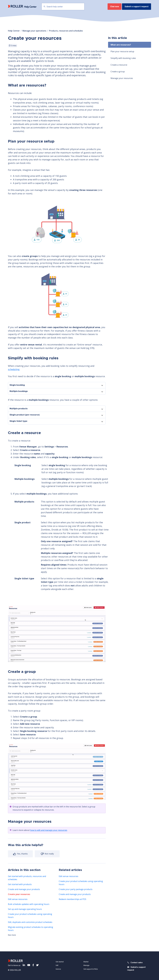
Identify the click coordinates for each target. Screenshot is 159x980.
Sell (57, 965)
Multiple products (19, 409)
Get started (60, 962)
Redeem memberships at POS (72, 899)
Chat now (115, 7)
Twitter (37, 965)
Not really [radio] (49, 854)
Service (58, 969)
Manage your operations (34, 31)
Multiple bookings (19, 391)
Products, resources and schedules (66, 31)
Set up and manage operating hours (25, 909)
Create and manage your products (24, 889)
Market (86, 962)
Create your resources (19, 894)
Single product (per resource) (25, 415)
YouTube (29, 965)
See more (12, 935)
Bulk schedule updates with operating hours (29, 904)
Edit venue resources (18, 899)
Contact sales (137, 963)
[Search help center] (63, 7)
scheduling (14, 369)
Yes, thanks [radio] (22, 854)
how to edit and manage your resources (49, 830)
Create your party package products (76, 889)
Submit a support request (137, 7)
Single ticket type (18, 421)
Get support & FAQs (91, 969)
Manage (86, 965)
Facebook (33, 965)
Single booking (17, 385)
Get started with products (20, 884)
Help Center (14, 31)
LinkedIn (24, 965)
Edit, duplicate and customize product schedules (30, 922)
